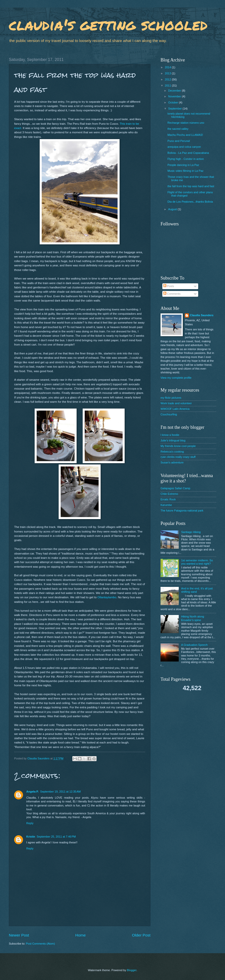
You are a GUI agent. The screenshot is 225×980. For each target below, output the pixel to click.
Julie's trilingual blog (173, 440)
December (175, 91)
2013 (168, 73)
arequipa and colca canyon (184, 147)
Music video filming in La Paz (186, 171)
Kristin (31, 837)
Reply (30, 823)
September (175, 109)
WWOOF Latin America (175, 409)
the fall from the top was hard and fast (191, 186)
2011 (168, 86)
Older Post (141, 935)
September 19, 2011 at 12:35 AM (60, 792)
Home (81, 935)
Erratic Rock (168, 499)
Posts (169, 286)
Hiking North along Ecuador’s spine (193, 618)
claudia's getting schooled (108, 24)
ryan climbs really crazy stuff (178, 457)
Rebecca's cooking (172, 452)
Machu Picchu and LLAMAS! (185, 135)
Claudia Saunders (202, 315)
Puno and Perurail (179, 141)
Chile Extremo (169, 494)
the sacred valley (178, 129)
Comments (172, 294)
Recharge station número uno (186, 123)
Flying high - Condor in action (186, 159)
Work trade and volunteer (176, 403)
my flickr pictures (171, 398)
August (173, 209)
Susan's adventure (172, 462)
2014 (168, 67)
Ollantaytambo (107, 597)
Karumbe (166, 505)
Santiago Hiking (191, 532)
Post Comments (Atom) (40, 944)
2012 (168, 79)
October (173, 102)
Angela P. (32, 792)
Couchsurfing (169, 414)
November (175, 96)
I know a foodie (170, 435)
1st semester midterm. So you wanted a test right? (197, 562)
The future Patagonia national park (182, 510)
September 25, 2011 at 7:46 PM (56, 837)
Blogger (132, 970)
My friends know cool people (178, 446)
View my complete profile (176, 378)
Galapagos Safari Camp (175, 488)
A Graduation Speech (194, 645)
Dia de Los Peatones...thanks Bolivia (190, 202)
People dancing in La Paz (183, 165)
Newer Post (19, 935)
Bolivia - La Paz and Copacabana (188, 153)
